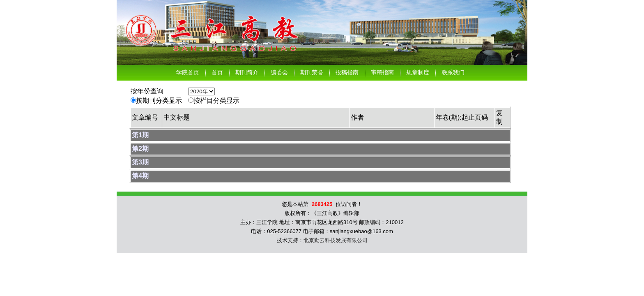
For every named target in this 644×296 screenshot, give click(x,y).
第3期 (140, 162)
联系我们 (453, 73)
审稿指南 (382, 73)
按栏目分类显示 (216, 101)
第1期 (140, 135)
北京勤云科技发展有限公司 (336, 240)
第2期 (140, 149)
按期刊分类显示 (159, 101)
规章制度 (418, 73)
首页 (217, 73)
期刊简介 (247, 73)
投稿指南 (347, 73)
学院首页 (188, 73)
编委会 (279, 73)
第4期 (140, 176)
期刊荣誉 (312, 73)
